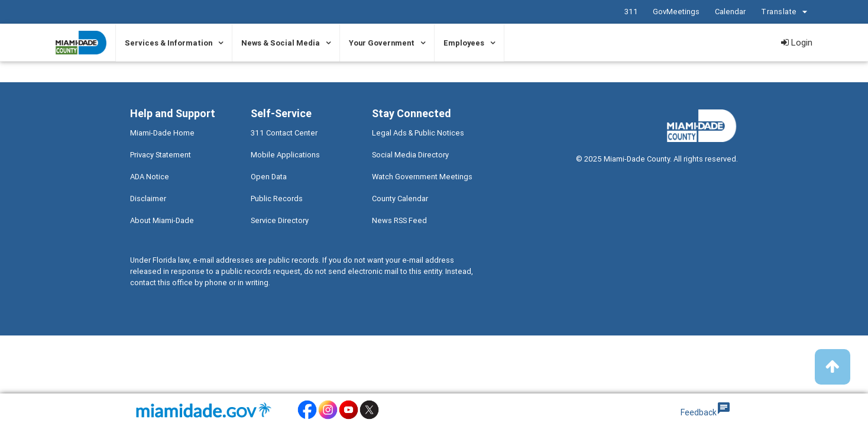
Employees (464, 43)
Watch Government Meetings (422, 177)
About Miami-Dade (162, 220)
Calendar (730, 12)
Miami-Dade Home (162, 133)
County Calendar (400, 199)
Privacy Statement (161, 155)
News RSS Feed (399, 220)
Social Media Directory (410, 155)
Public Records (277, 199)
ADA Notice (150, 177)
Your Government (382, 43)
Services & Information (169, 43)
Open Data (269, 177)
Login (797, 42)
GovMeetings (676, 12)
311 (631, 12)
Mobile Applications (285, 155)
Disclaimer (148, 199)
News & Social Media (281, 43)
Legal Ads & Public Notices (418, 133)
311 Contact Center (284, 133)
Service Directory (280, 220)
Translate (786, 12)
